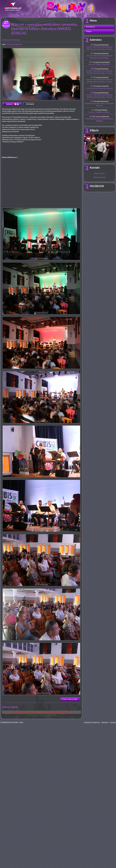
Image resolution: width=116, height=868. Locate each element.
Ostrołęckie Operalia (14, 44)
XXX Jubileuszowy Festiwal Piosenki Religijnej (99, 120)
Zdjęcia (89, 31)
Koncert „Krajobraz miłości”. (99, 112)
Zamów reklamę (99, 177)
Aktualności (90, 27)
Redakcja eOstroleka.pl (11, 40)
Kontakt (95, 168)
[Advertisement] (62, 140)
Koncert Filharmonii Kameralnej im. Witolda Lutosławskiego (99, 57)
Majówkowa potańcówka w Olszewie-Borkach (99, 104)
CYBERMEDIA (6, 722)
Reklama (105, 722)
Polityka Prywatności (92, 722)
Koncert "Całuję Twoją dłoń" (99, 64)
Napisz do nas (99, 173)
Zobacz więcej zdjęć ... (70, 699)
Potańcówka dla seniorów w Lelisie (99, 88)
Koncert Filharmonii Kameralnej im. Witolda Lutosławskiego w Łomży (99, 48)
